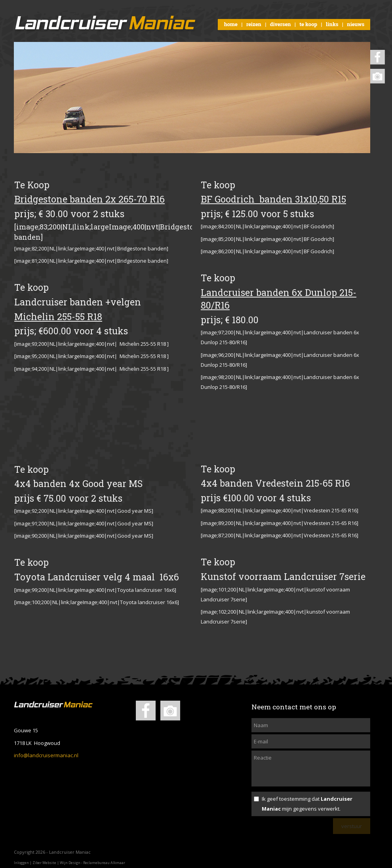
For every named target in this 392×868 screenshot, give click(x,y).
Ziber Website (44, 863)
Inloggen (21, 863)
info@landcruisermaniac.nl (46, 755)
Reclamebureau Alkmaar (104, 863)
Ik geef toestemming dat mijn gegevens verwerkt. (307, 804)
